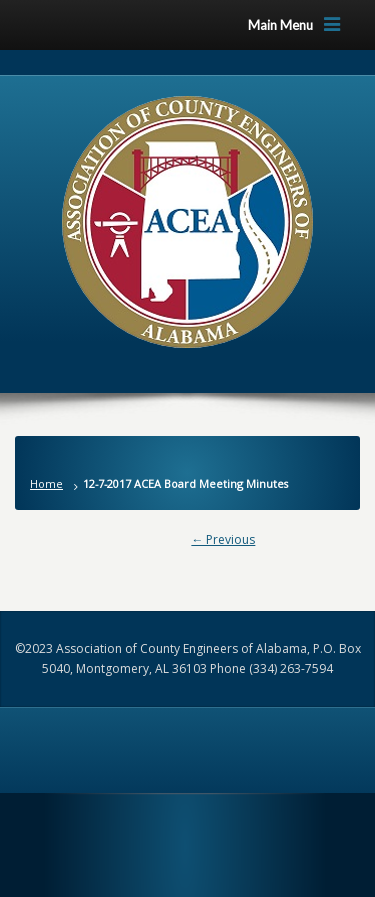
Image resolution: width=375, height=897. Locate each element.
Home (46, 483)
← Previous (223, 539)
